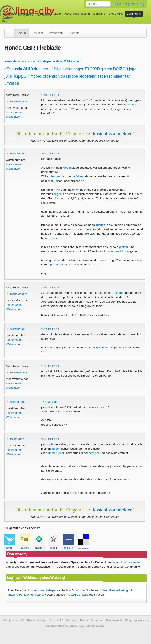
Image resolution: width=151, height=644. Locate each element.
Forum (22, 33)
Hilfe (5, 21)
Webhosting (11, 620)
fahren (92, 68)
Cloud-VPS (116, 14)
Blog (128, 620)
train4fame (17, 439)
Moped (67, 168)
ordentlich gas (55, 76)
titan (127, 76)
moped (36, 76)
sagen (103, 76)
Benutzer (37, 33)
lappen (22, 76)
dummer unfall (46, 69)
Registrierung (134, 4)
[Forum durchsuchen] (98, 4)
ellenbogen (75, 69)
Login (117, 4)
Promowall (56, 33)
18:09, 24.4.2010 (50, 439)
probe (73, 76)
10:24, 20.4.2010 (50, 329)
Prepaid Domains (77, 595)
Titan (131, 105)
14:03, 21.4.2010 (50, 366)
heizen (121, 68)
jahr (9, 76)
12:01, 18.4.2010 (50, 95)
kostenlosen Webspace (43, 590)
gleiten (106, 69)
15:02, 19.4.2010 (50, 288)
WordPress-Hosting (77, 14)
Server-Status (95, 626)
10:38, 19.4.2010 (50, 153)
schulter (116, 76)
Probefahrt (118, 293)
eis (62, 69)
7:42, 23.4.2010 (49, 402)
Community (134, 14)
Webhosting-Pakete (48, 14)
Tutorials (74, 33)
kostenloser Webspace (17, 14)
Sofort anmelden (130, 562)
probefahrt (88, 76)
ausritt (17, 69)
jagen (134, 69)
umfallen (12, 83)
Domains (99, 14)
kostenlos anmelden (113, 134)
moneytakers (19, 101)
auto (28, 68)
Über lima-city (114, 620)
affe (8, 69)
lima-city (10, 61)
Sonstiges (44, 61)
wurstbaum (17, 153)
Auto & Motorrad (68, 61)
